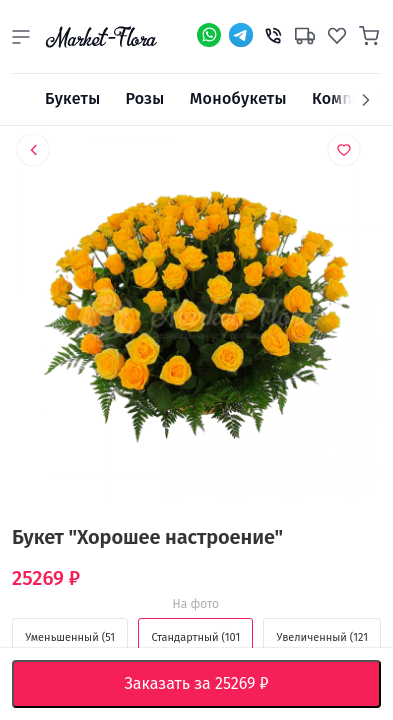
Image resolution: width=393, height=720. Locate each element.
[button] (21, 37)
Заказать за (212, 684)
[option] (196, 322)
